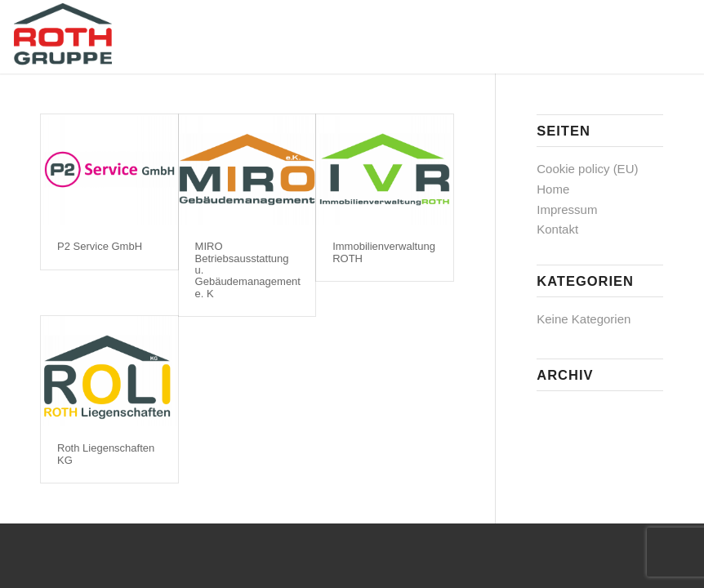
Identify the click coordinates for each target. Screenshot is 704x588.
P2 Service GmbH (100, 246)
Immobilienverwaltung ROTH (384, 252)
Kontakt (557, 229)
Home (553, 189)
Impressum (567, 209)
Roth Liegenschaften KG (106, 454)
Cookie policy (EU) (587, 169)
